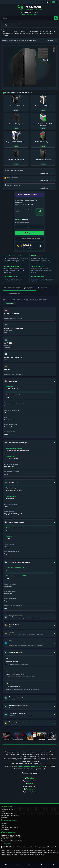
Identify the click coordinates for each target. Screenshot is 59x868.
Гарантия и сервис (7, 813)
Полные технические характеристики (19, 288)
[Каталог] (18, 865)
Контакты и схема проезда (10, 815)
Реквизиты (5, 817)
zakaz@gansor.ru (29, 786)
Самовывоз (5, 829)
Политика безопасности (9, 827)
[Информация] (43, 2)
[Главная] (6, 865)
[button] (30, 13)
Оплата (3, 825)
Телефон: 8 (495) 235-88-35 (10, 835)
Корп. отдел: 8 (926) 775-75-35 (11, 841)
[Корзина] (41, 865)
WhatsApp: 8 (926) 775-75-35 (11, 837)
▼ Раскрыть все (9, 304)
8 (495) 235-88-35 (41, 764)
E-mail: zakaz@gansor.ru (9, 839)
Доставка (4, 823)
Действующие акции (8, 810)
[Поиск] (30, 865)
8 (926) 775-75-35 (29, 792)
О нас (3, 812)
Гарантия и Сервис (12, 293)
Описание (42, 288)
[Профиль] (53, 865)
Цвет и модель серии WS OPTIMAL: (19, 93)
